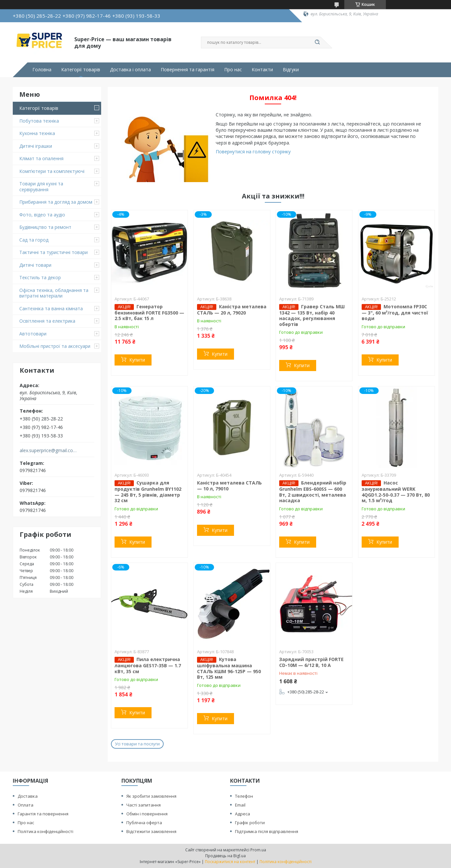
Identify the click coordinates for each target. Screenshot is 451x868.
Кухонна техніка (37, 133)
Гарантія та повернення (43, 814)
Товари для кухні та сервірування (41, 187)
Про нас (233, 70)
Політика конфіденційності (45, 831)
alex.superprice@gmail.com (48, 451)
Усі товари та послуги (137, 744)
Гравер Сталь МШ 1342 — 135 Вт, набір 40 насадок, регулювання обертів (312, 315)
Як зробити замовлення (151, 796)
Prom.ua (258, 850)
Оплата (26, 805)
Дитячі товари (35, 265)
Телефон (244, 796)
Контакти (262, 70)
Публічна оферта (144, 823)
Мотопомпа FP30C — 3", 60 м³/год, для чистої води (395, 313)
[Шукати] (317, 43)
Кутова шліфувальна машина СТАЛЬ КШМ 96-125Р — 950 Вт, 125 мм (229, 668)
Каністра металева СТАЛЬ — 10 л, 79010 (229, 486)
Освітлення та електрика (47, 321)
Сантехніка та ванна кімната (51, 308)
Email (240, 805)
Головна (42, 70)
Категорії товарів (81, 70)
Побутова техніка (39, 121)
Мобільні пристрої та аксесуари (55, 346)
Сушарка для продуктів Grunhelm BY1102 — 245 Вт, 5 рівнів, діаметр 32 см (148, 492)
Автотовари (33, 334)
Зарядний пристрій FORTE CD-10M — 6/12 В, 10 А (311, 662)
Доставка (28, 796)
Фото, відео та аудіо (42, 215)
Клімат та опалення (41, 158)
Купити (137, 360)
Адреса (243, 814)
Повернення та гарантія (188, 70)
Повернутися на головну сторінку (253, 152)
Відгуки (291, 70)
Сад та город (34, 240)
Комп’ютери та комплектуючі (52, 171)
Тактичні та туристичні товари (54, 252)
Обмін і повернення (147, 814)
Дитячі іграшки (36, 146)
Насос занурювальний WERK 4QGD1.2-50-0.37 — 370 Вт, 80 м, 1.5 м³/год (396, 492)
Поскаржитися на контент (230, 862)
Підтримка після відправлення (267, 831)
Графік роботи (250, 823)
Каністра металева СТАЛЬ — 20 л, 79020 (232, 310)
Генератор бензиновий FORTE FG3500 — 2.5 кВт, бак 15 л (149, 313)
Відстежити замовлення (151, 831)
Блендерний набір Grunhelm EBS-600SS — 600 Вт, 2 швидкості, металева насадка (313, 492)
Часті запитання (144, 805)
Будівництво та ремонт (45, 227)
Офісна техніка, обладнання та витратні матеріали (54, 293)
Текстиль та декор (40, 277)
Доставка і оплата (130, 70)
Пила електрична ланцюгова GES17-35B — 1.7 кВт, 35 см (148, 665)
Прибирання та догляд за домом (56, 202)
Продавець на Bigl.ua (225, 856)
